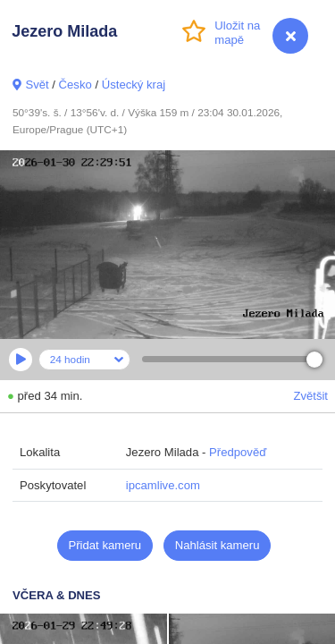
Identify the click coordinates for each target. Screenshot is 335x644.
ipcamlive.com (163, 485)
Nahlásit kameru (218, 545)
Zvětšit (310, 396)
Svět (37, 85)
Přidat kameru (105, 545)
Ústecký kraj (134, 85)
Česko (75, 85)
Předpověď (238, 452)
